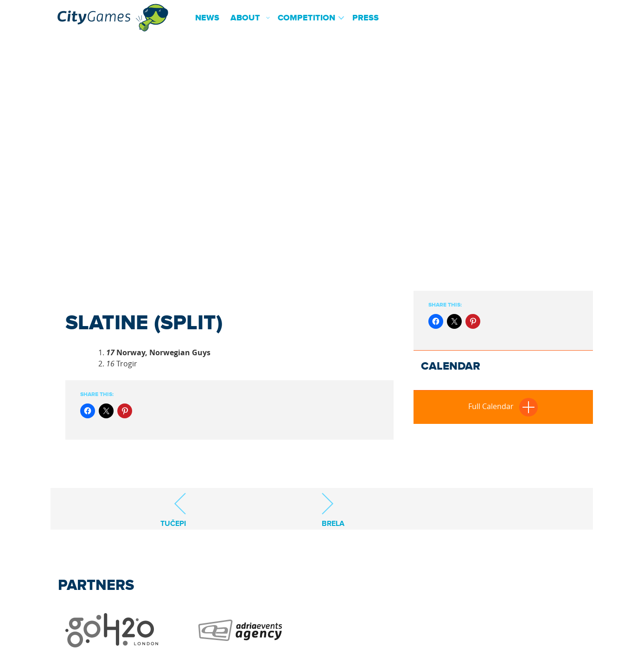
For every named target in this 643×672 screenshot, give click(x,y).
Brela (333, 510)
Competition (306, 18)
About (245, 18)
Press (366, 18)
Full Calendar (503, 406)
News (207, 18)
